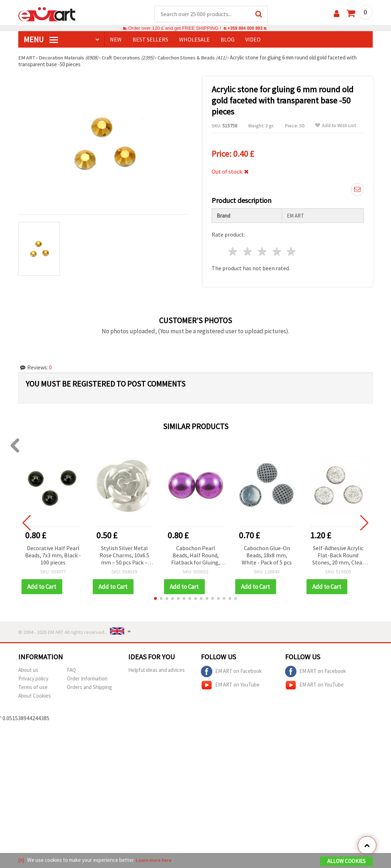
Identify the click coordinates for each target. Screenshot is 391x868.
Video (253, 40)
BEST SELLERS (150, 40)
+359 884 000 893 (245, 28)
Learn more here (155, 860)
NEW (116, 40)
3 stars (262, 252)
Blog (228, 40)
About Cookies (35, 696)
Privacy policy (33, 679)
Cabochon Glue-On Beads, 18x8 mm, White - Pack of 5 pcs (267, 556)
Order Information (87, 679)
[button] (155, 599)
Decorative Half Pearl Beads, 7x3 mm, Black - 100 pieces (53, 556)
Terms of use (33, 687)
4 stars (277, 252)
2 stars (248, 252)
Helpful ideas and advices (156, 670)
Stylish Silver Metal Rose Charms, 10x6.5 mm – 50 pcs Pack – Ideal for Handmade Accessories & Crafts (124, 556)
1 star (233, 252)
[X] (21, 860)
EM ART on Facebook (231, 672)
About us (28, 670)
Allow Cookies (346, 861)
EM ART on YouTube (230, 685)
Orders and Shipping (90, 687)
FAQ (71, 670)
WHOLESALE (194, 40)
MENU (41, 40)
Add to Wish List (336, 126)
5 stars (292, 252)
